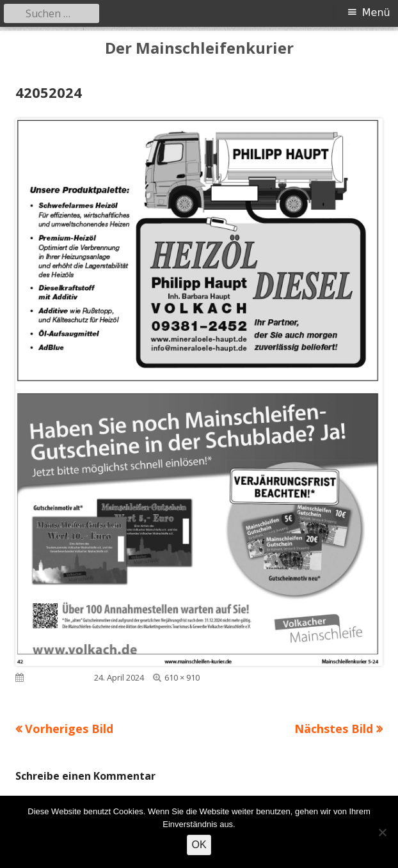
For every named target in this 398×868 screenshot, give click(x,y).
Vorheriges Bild (69, 729)
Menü (376, 12)
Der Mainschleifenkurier (199, 48)
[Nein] (382, 832)
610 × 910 (182, 677)
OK (199, 845)
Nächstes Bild (334, 729)
